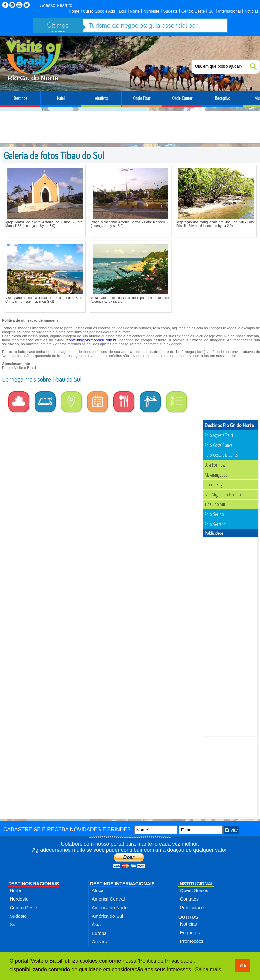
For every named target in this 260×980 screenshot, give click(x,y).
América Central (108, 899)
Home (74, 11)
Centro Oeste (193, 11)
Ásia (96, 925)
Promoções (192, 941)
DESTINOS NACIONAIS (34, 884)
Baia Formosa (215, 465)
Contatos (189, 899)
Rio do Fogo (215, 485)
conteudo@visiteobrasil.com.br (92, 340)
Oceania (100, 942)
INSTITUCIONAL (196, 884)
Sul (212, 11)
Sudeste (170, 11)
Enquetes (190, 933)
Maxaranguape (216, 475)
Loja (122, 11)
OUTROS (188, 917)
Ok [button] (243, 966)
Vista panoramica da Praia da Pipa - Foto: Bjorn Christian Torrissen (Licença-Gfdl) (44, 300)
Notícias (252, 11)
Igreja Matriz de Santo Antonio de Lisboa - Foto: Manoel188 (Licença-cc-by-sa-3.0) (44, 224)
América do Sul (107, 916)
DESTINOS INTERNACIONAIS (122, 884)
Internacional (230, 11)
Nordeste (151, 11)
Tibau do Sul (215, 504)
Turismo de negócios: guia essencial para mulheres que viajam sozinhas (145, 26)
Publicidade (192, 908)
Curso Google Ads (99, 11)
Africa (98, 890)
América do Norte (110, 908)
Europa (99, 933)
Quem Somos (194, 890)
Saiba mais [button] (208, 970)
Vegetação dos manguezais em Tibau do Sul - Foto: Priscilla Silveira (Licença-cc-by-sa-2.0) (215, 224)
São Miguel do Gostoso (224, 494)
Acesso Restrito (56, 5)
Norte (135, 11)
